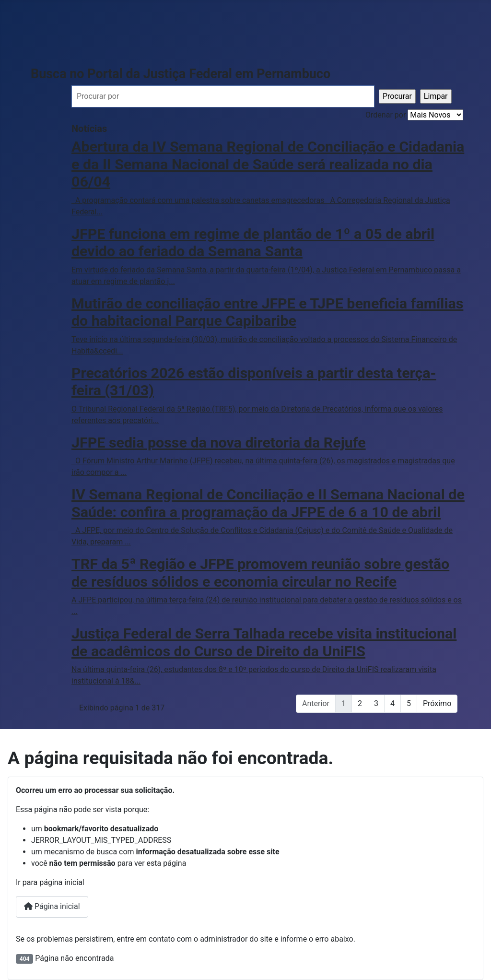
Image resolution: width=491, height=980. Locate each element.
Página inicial (52, 906)
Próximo (437, 703)
